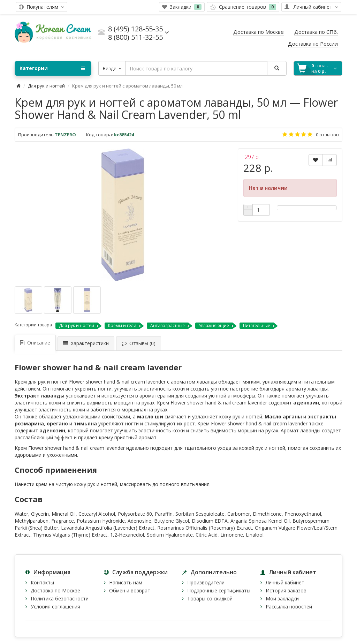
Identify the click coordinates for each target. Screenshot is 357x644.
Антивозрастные (168, 325)
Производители (206, 582)
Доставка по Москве (55, 590)
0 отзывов (327, 135)
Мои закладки (282, 598)
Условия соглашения (55, 607)
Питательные (257, 325)
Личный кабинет (285, 582)
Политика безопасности (60, 598)
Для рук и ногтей (46, 86)
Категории (52, 68)
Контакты (42, 582)
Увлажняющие (214, 325)
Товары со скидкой (210, 598)
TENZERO (65, 135)
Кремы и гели (122, 325)
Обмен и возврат (130, 590)
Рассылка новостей (289, 607)
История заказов (286, 590)
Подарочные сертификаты (219, 590)
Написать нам (126, 582)
